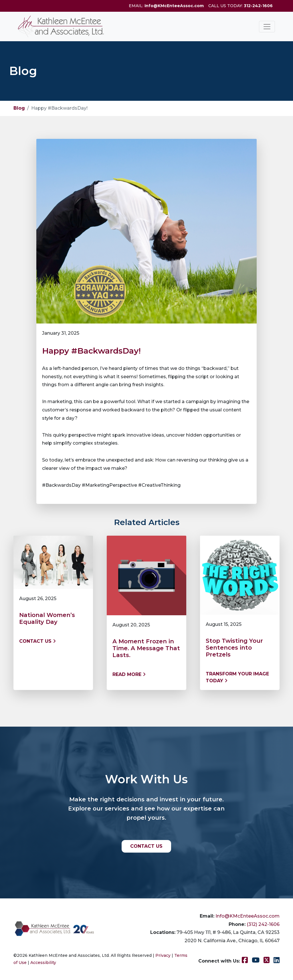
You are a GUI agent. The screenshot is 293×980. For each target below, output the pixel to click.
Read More (129, 674)
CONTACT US (146, 846)
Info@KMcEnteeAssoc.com (174, 6)
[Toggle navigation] (267, 27)
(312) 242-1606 (263, 924)
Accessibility (43, 963)
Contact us (37, 641)
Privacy (163, 955)
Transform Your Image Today (237, 677)
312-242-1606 (258, 6)
